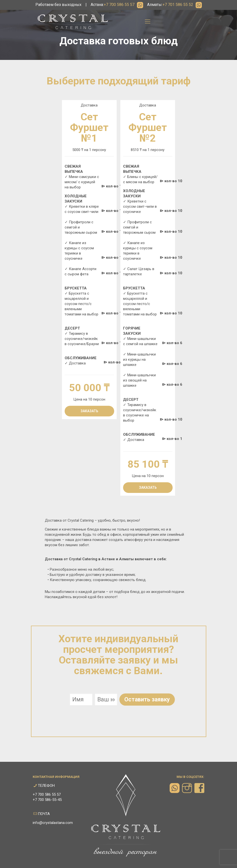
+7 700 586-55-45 (47, 800)
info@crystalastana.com (53, 823)
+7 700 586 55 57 (119, 5)
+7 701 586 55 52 (178, 5)
